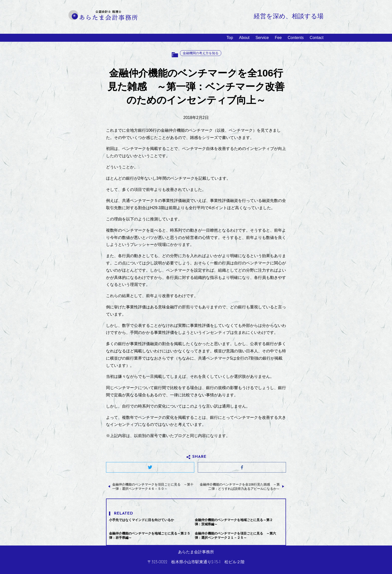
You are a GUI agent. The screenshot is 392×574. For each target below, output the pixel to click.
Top (230, 38)
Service (262, 38)
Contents (296, 38)
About (244, 38)
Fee (278, 38)
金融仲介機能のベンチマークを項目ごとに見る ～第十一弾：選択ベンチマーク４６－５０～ (153, 487)
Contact (317, 38)
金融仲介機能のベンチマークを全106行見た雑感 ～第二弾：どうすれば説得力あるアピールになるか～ (240, 487)
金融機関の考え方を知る (201, 53)
